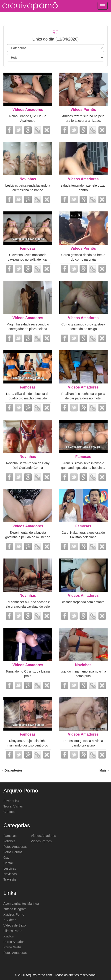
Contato (9, 812)
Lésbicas (10, 868)
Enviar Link (11, 801)
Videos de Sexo (15, 925)
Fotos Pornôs (13, 852)
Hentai (8, 863)
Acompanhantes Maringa (21, 904)
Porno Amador (14, 942)
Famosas (28, 248)
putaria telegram (15, 909)
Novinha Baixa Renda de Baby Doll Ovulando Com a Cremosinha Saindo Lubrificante (28, 468)
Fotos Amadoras (15, 847)
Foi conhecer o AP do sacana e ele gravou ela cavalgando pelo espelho (28, 607)
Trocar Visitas (13, 806)
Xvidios (9, 936)
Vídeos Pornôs (83, 110)
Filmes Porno (13, 931)
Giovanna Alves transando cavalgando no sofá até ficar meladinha (28, 259)
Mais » (104, 770)
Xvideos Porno (14, 914)
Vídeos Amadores (28, 110)
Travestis (10, 879)
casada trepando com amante (83, 602)
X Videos (10, 920)
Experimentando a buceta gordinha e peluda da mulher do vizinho (28, 537)
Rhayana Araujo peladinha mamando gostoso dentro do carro (28, 745)
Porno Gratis (12, 947)
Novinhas (28, 179)
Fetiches (9, 841)
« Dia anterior (12, 770)
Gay (6, 858)
